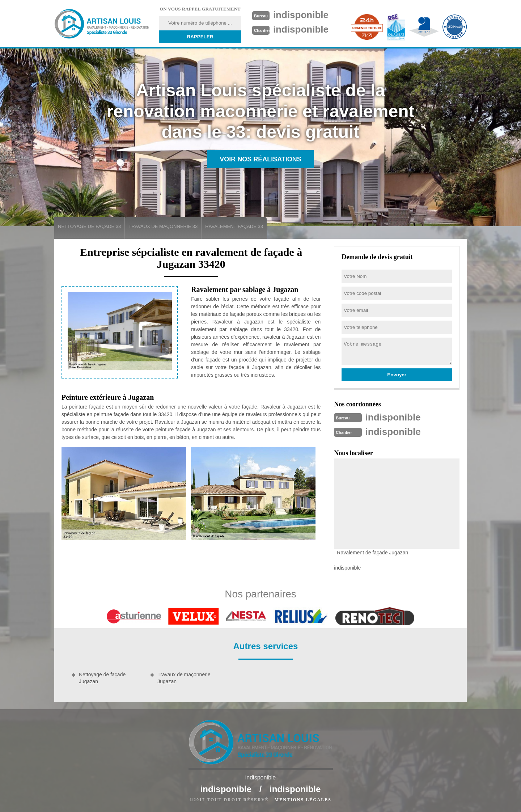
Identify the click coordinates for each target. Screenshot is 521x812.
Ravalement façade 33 (234, 226)
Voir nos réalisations (260, 159)
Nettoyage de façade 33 (89, 226)
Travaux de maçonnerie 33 (163, 226)
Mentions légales (303, 800)
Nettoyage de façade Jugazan (102, 678)
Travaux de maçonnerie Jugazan (184, 678)
